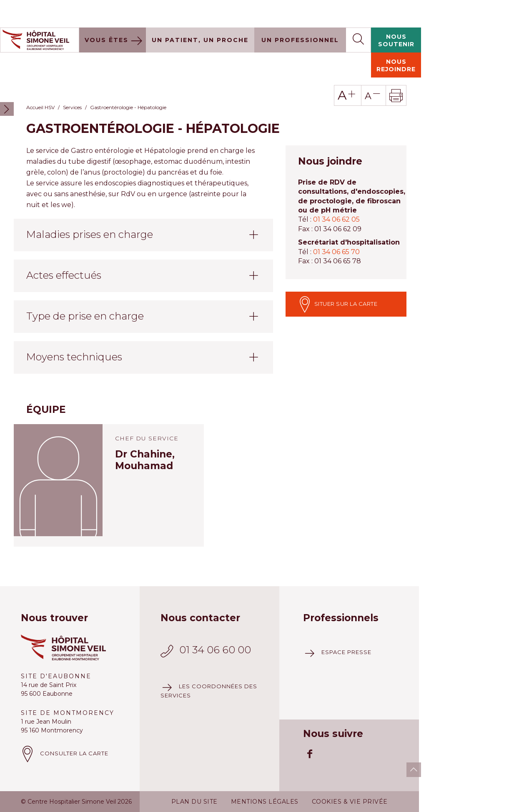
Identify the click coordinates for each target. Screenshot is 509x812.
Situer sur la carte (338, 277)
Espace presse (346, 625)
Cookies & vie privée (350, 774)
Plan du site (194, 774)
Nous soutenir (396, 13)
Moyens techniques (74, 329)
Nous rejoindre (396, 38)
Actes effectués (64, 248)
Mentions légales (265, 774)
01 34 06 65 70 (336, 224)
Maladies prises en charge (90, 207)
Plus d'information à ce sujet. (188, 801)
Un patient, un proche (200, 12)
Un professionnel (300, 12)
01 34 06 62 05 (336, 192)
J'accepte (479, 798)
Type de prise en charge (85, 289)
